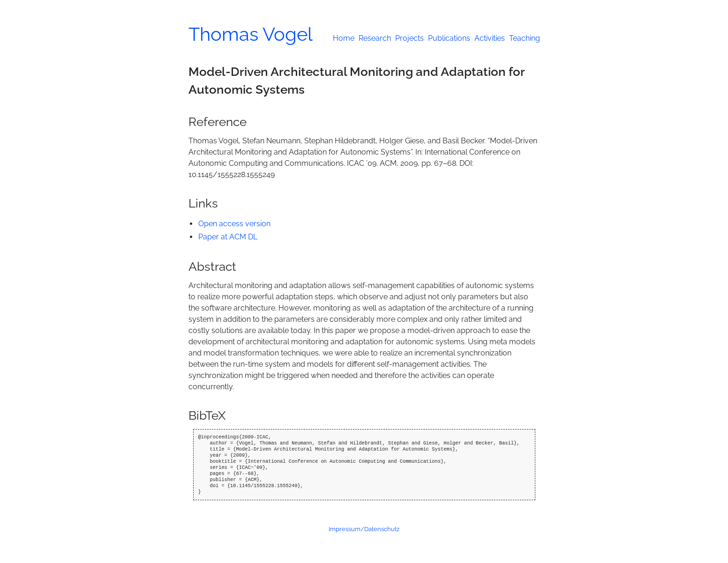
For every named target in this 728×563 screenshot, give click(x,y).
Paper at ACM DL (228, 237)
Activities (490, 38)
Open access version (234, 224)
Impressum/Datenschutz (364, 529)
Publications (449, 38)
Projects (409, 38)
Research (375, 38)
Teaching (525, 38)
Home (344, 38)
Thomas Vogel (251, 34)
